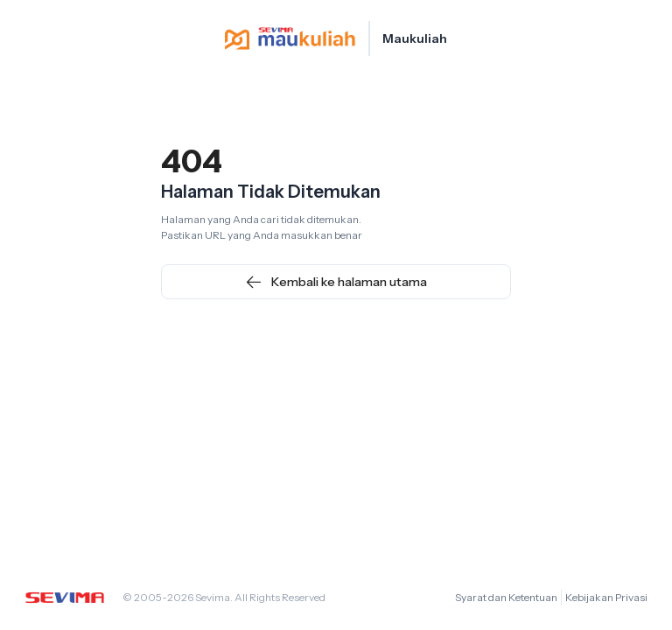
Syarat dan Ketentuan (506, 597)
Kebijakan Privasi (606, 597)
